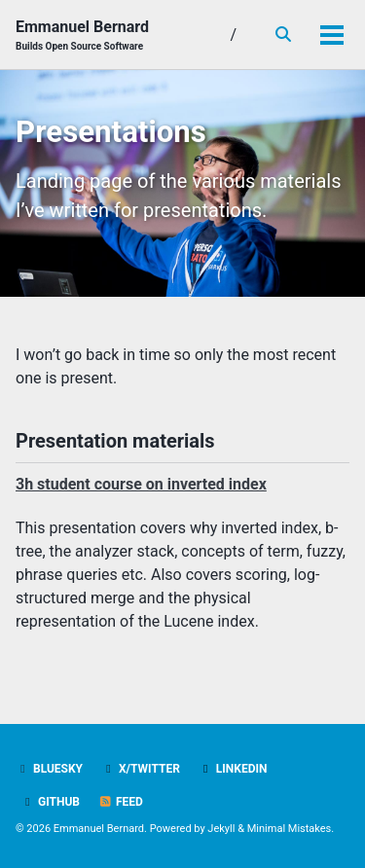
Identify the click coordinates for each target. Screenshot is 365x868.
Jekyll (221, 829)
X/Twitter (141, 769)
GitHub (50, 802)
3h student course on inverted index (141, 484)
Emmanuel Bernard (82, 36)
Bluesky (49, 769)
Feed (121, 802)
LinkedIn (233, 769)
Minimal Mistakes (290, 829)
